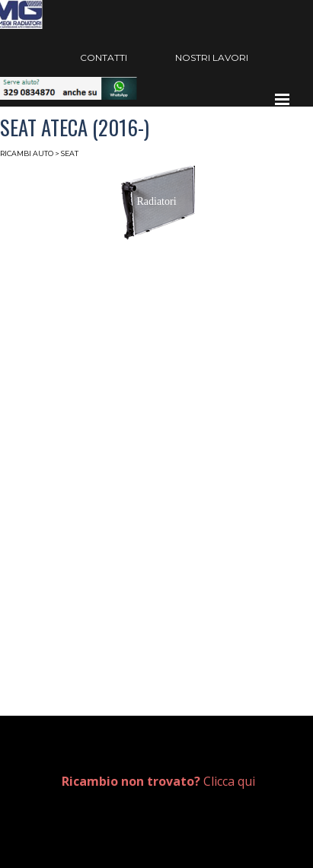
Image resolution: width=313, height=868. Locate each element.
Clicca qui (158, 781)
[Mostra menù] (283, 99)
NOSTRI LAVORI (212, 57)
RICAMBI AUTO (27, 153)
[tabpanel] (170, 782)
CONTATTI (104, 57)
